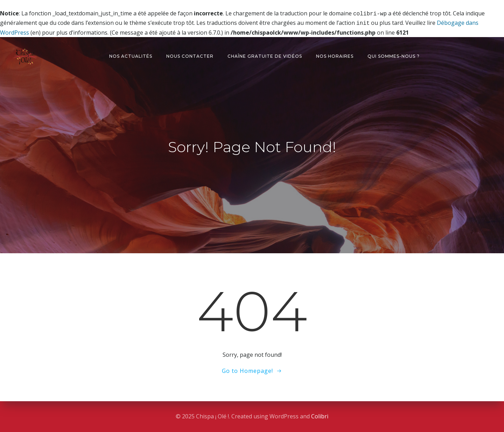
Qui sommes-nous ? (394, 55)
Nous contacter (190, 55)
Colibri (320, 416)
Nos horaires (335, 55)
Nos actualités (131, 55)
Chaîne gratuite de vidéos (265, 55)
